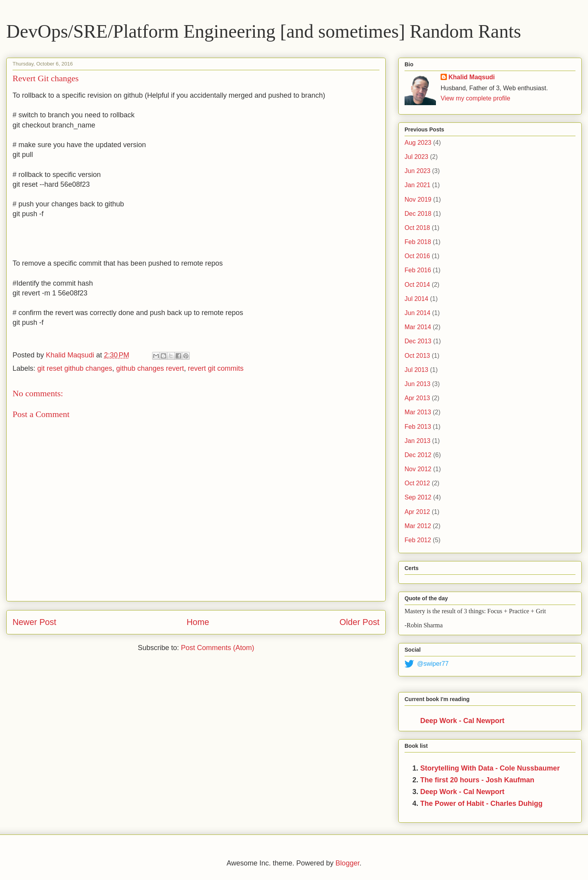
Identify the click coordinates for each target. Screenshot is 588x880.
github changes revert (150, 368)
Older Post (359, 622)
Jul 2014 (416, 299)
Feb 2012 (418, 540)
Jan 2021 (417, 185)
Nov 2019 (418, 200)
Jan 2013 (417, 441)
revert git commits (216, 368)
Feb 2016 (418, 270)
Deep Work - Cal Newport (462, 721)
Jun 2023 (417, 171)
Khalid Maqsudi (472, 77)
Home (198, 622)
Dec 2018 (418, 214)
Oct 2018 (417, 228)
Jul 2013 (416, 370)
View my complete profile (475, 98)
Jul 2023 (416, 157)
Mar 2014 (418, 327)
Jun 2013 (417, 384)
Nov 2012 (418, 469)
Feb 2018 (418, 242)
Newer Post (34, 622)
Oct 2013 (417, 356)
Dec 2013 (418, 341)
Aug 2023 (418, 143)
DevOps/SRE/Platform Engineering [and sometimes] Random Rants (264, 31)
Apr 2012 (417, 512)
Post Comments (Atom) (218, 648)
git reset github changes (75, 368)
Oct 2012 (417, 483)
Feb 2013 (418, 427)
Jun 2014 (417, 313)
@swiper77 (426, 664)
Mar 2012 (418, 526)
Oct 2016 (417, 256)
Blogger (348, 863)
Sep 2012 (418, 497)
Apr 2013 (417, 398)
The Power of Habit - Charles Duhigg (481, 803)
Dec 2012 (418, 455)
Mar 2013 (418, 412)
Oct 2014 (417, 285)
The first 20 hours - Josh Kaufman (477, 780)
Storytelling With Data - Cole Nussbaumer (490, 768)
